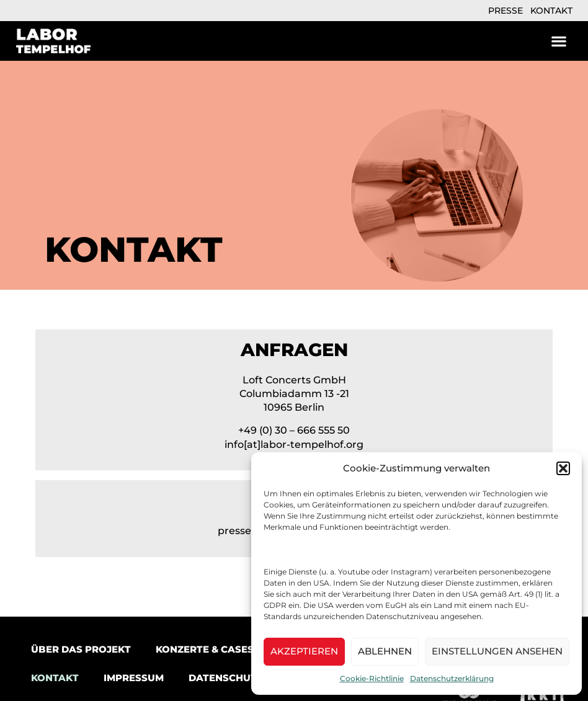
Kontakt (551, 11)
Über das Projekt (81, 649)
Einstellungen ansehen (497, 651)
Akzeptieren (304, 651)
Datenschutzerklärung (452, 678)
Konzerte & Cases (205, 649)
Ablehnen (385, 651)
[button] (563, 468)
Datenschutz (226, 678)
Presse (506, 11)
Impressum (134, 678)
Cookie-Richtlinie (372, 678)
